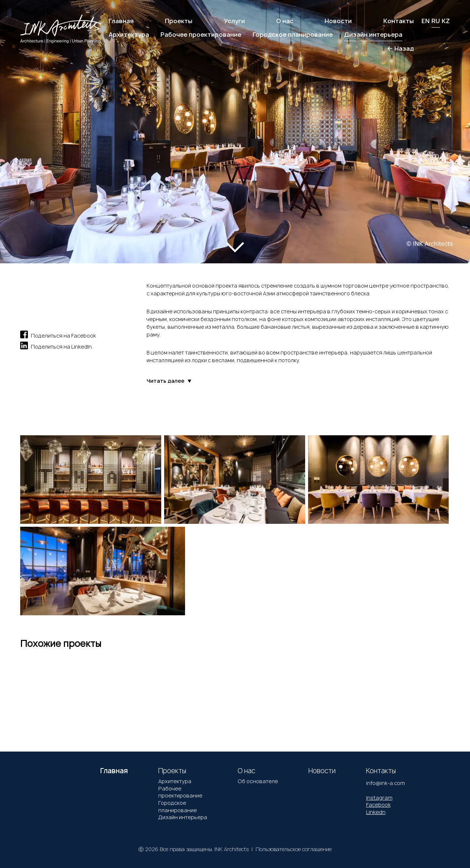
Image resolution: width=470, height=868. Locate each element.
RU (436, 21)
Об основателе (258, 781)
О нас (285, 21)
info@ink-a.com (386, 783)
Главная (121, 21)
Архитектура (175, 781)
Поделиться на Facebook (58, 334)
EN (426, 21)
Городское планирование (178, 806)
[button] (32, 123)
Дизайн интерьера (183, 817)
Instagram (379, 798)
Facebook (378, 805)
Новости (338, 21)
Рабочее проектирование (180, 792)
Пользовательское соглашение (294, 849)
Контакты (399, 21)
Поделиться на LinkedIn (56, 345)
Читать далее (169, 381)
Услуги (234, 21)
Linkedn (376, 812)
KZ (446, 21)
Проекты (179, 21)
